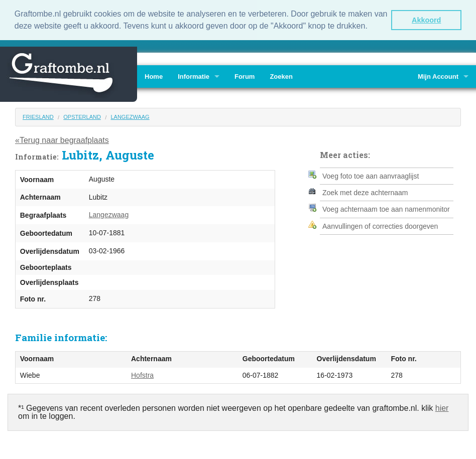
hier (442, 407)
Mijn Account (438, 75)
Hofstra (142, 374)
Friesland (38, 116)
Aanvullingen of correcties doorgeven (380, 225)
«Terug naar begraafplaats (62, 140)
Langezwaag (130, 116)
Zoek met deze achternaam (365, 192)
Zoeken (281, 75)
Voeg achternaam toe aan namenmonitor (386, 209)
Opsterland (82, 116)
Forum (245, 75)
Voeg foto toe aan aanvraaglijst (371, 175)
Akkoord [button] (426, 20)
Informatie (194, 75)
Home (154, 75)
